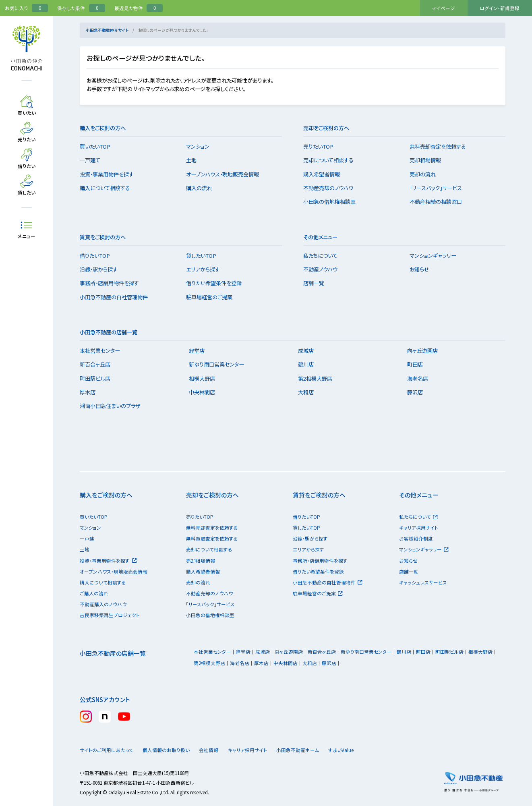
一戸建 (87, 539)
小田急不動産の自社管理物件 (118, 297)
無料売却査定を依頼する (442, 146)
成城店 (310, 351)
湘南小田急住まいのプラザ (114, 406)
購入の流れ (203, 188)
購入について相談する (109, 188)
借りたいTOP (99, 256)
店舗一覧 (318, 283)
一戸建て (94, 160)
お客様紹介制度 (416, 539)
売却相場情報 (429, 160)
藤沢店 (419, 392)
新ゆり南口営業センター (220, 364)
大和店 (310, 392)
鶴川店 (310, 364)
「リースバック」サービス (440, 188)
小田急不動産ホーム (315, 750)
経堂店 (201, 351)
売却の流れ (427, 174)
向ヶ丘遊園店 (426, 351)
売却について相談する (332, 160)
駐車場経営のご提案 (213, 297)
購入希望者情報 (326, 174)
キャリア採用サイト (419, 528)
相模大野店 (206, 378)
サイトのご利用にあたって (107, 750)
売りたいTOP (322, 146)
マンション (202, 146)
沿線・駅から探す (103, 269)
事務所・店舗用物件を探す (113, 283)
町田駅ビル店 (99, 378)
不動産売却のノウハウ (332, 188)
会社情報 (219, 750)
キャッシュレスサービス (423, 582)
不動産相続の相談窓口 (440, 202)
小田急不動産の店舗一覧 (113, 653)
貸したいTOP (205, 256)
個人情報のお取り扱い (170, 750)
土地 (195, 160)
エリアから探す (207, 269)
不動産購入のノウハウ (103, 604)
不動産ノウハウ (324, 269)
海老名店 (421, 378)
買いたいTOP (99, 146)
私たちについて (324, 256)
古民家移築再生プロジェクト (110, 615)
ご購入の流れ (94, 593)
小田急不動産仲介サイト (107, 30)
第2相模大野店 (319, 378)
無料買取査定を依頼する (212, 539)
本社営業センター (104, 351)
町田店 (419, 364)
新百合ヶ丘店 (99, 364)
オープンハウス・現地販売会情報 (227, 174)
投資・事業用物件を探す (111, 174)
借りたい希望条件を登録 (218, 283)
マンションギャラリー (437, 256)
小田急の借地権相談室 (333, 202)
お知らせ (423, 269)
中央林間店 (206, 392)
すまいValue (365, 750)
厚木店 (92, 392)
